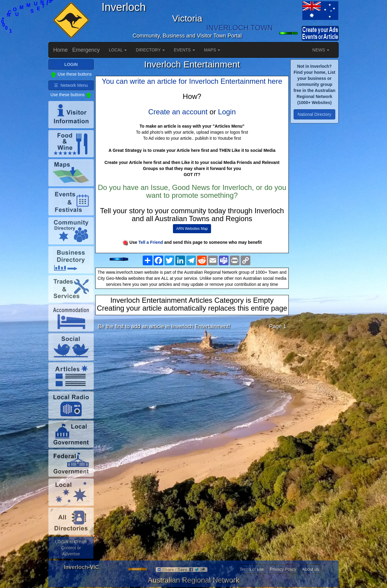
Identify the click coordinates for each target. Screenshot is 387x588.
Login (227, 112)
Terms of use (252, 569)
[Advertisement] (192, 382)
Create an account (178, 112)
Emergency (86, 50)
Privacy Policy (283, 569)
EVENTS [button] (184, 50)
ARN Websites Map (192, 229)
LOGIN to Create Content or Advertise (71, 548)
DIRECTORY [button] (150, 50)
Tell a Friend (151, 242)
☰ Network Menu (71, 85)
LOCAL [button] (118, 50)
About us (311, 569)
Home (60, 50)
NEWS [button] (321, 50)
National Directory (314, 114)
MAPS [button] (212, 50)
